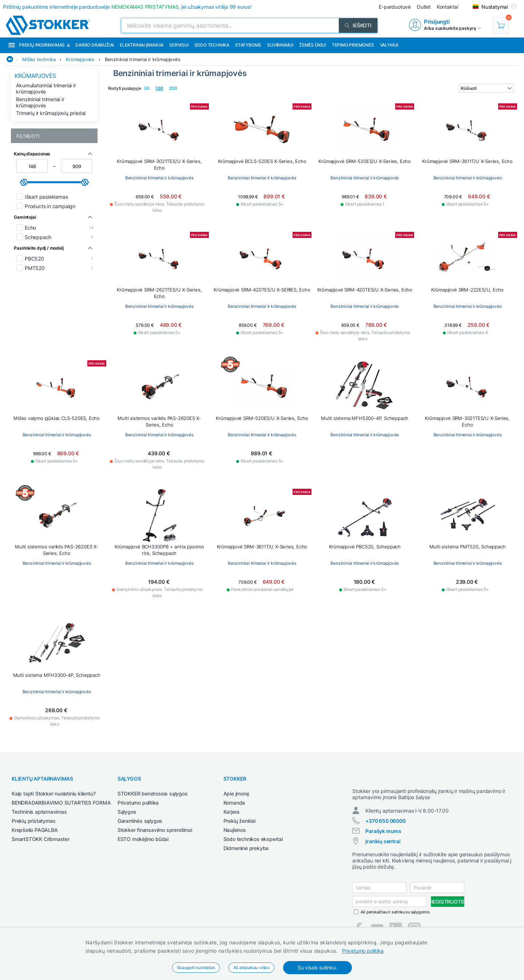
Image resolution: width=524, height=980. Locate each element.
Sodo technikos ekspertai (253, 839)
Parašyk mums (383, 838)
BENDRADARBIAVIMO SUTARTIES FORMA (61, 803)
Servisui (179, 45)
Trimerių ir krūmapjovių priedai (51, 113)
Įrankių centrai (383, 848)
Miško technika (39, 59)
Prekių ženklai (239, 821)
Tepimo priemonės (353, 45)
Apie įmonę (236, 793)
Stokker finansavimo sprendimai (155, 830)
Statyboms (248, 45)
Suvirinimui (280, 45)
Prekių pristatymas (33, 821)
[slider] (24, 182)
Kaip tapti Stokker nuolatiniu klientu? (53, 793)
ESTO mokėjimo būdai (143, 839)
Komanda (234, 803)
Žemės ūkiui (313, 45)
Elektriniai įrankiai (142, 45)
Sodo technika (212, 45)
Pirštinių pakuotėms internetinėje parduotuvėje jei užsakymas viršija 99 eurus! (127, 7)
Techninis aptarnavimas (39, 812)
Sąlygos (127, 812)
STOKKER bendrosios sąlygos (153, 793)
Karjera (232, 812)
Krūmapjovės (80, 59)
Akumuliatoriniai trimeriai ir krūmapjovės (46, 88)
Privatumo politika (363, 951)
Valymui (389, 45)
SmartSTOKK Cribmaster (41, 839)
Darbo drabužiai (95, 45)
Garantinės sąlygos (140, 821)
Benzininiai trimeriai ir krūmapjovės (143, 59)
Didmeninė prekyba (246, 848)
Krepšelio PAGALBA (35, 830)
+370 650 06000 (385, 827)
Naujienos (235, 830)
